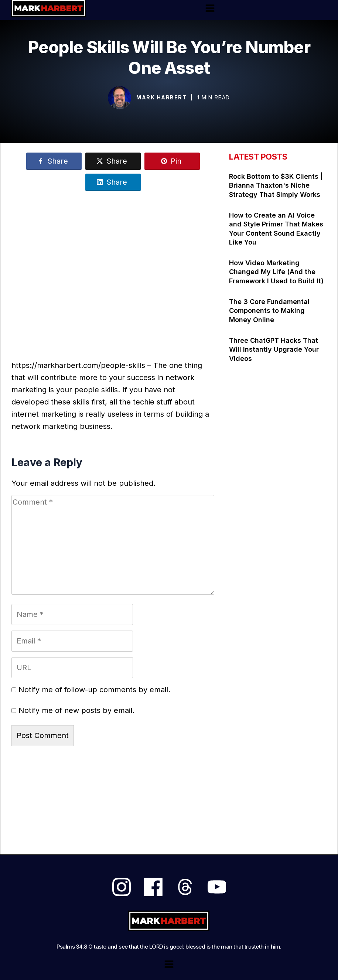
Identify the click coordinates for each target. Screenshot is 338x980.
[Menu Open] (210, 8)
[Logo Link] (169, 921)
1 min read (214, 97)
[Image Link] (120, 98)
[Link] (54, 161)
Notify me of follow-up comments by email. (94, 690)
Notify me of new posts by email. (76, 710)
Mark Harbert (161, 97)
